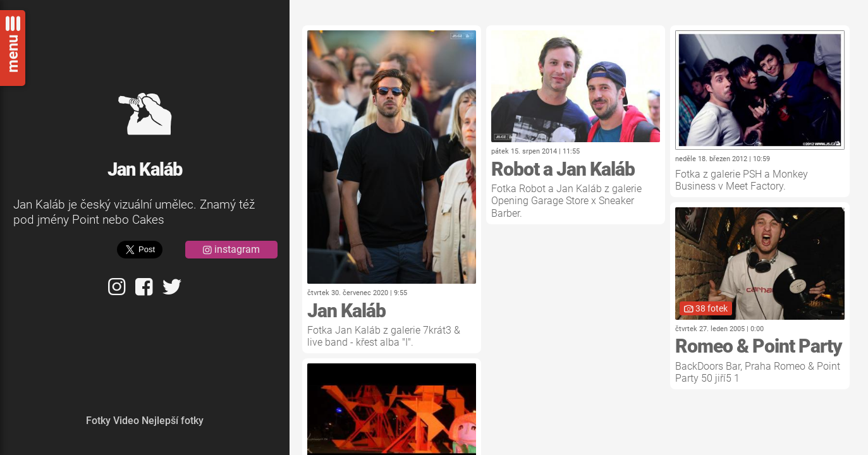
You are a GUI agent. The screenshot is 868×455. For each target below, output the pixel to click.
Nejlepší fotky (173, 421)
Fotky (98, 421)
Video (126, 421)
